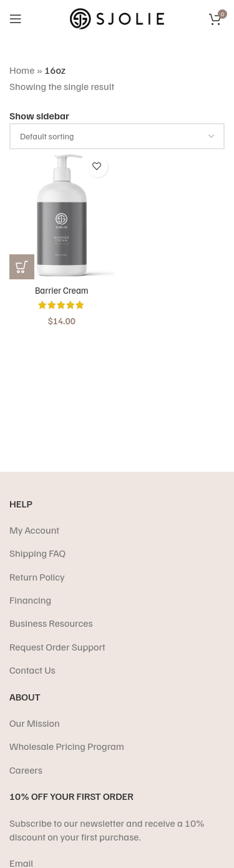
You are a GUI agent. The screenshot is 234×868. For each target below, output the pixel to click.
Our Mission (35, 723)
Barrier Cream (62, 290)
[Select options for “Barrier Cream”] (22, 267)
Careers (26, 770)
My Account (34, 530)
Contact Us (32, 670)
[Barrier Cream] (62, 214)
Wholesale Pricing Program (67, 746)
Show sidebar (39, 116)
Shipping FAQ (37, 553)
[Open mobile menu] (16, 19)
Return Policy (37, 577)
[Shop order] (117, 136)
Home (22, 70)
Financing (30, 600)
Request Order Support (57, 647)
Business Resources (51, 623)
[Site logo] (117, 17)
